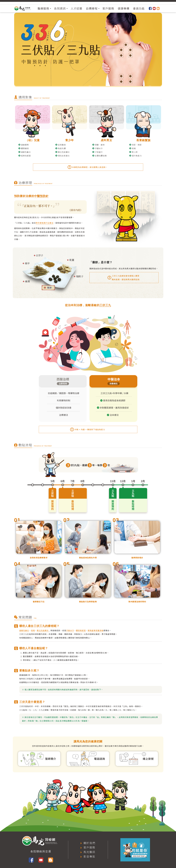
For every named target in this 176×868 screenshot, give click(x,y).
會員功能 (139, 8)
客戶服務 (108, 8)
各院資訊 (60, 8)
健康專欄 (124, 8)
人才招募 (76, 8)
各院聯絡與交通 (41, 851)
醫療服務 (43, 8)
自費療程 (92, 8)
